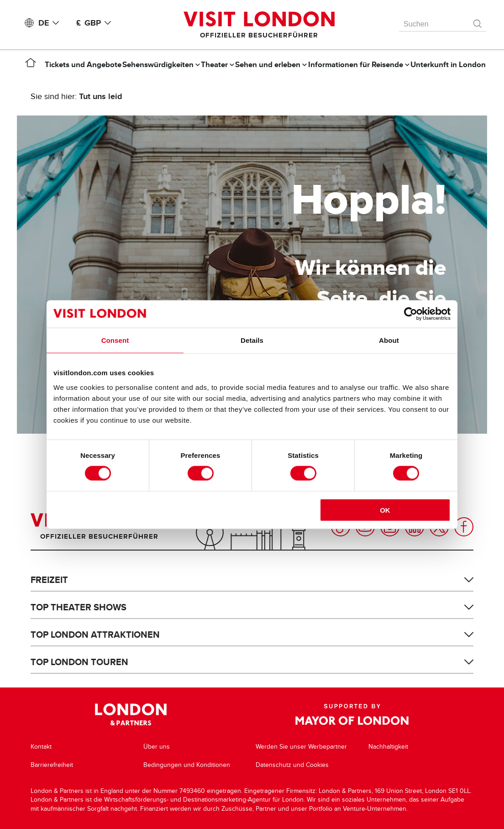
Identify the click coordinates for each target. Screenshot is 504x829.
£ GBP (95, 23)
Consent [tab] (115, 340)
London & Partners (131, 714)
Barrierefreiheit (52, 765)
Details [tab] (252, 340)
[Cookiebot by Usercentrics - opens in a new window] (411, 314)
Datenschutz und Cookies (292, 765)
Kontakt (41, 747)
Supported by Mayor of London (352, 714)
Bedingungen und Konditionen (187, 765)
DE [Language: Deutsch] (50, 23)
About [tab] (389, 340)
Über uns (157, 747)
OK (385, 510)
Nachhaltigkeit (388, 747)
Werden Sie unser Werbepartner (301, 747)
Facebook (464, 527)
